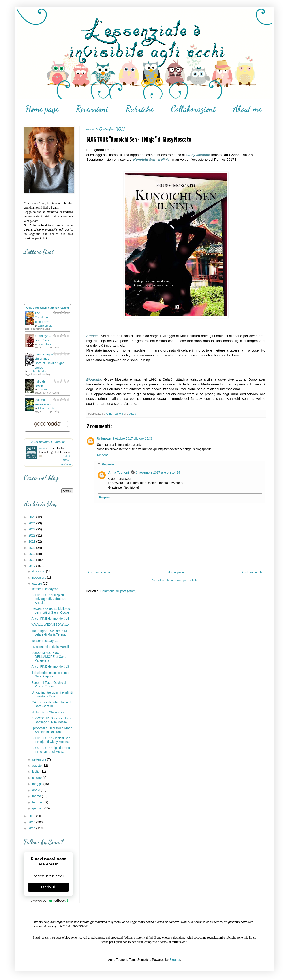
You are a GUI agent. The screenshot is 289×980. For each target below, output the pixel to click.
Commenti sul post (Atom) (118, 591)
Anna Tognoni (119, 472)
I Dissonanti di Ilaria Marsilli (50, 647)
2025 (32, 517)
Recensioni (92, 109)
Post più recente (99, 572)
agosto (37, 766)
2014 (32, 828)
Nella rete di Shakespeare (49, 712)
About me (247, 109)
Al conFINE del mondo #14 (50, 619)
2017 (32, 566)
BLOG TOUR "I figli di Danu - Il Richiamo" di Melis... (51, 750)
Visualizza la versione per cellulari (176, 580)
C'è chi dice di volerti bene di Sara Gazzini (51, 704)
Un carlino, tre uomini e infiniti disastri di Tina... (52, 694)
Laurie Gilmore (45, 326)
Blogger (175, 960)
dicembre (39, 571)
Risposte (108, 464)
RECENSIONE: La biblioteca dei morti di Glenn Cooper (51, 611)
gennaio (38, 808)
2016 (32, 816)
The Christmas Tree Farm (42, 317)
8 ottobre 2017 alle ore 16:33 (133, 439)
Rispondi (103, 455)
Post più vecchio (253, 572)
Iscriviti (48, 887)
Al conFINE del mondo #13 (50, 666)
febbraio (38, 802)
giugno (37, 778)
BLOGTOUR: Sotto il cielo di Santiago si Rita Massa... (51, 720)
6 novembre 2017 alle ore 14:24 (158, 472)
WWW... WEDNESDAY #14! (51, 625)
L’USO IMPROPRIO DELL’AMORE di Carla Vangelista (49, 657)
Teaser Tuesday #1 (45, 641)
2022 (32, 535)
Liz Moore (43, 390)
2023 (32, 529)
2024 (32, 523)
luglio (36, 772)
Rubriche (140, 109)
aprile (36, 790)
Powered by (48, 900)
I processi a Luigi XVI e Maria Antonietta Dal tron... (52, 730)
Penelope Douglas (37, 371)
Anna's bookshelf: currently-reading (47, 308)
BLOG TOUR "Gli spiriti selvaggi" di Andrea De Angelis (49, 599)
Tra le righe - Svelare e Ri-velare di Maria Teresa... (50, 633)
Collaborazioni (193, 109)
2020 (32, 548)
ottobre (37, 584)
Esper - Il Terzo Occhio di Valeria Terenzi (49, 685)
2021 (32, 541)
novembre (40, 578)
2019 (32, 554)
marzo (37, 796)
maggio (38, 784)
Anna (42, 448)
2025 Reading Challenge (48, 442)
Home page (42, 109)
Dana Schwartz (45, 344)
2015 (32, 822)
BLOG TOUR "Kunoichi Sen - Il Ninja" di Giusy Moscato (52, 740)
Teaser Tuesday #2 (45, 589)
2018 (32, 560)
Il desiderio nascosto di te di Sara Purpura (51, 675)
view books (66, 464)
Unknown (104, 439)
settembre (40, 759)
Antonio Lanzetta (46, 408)
